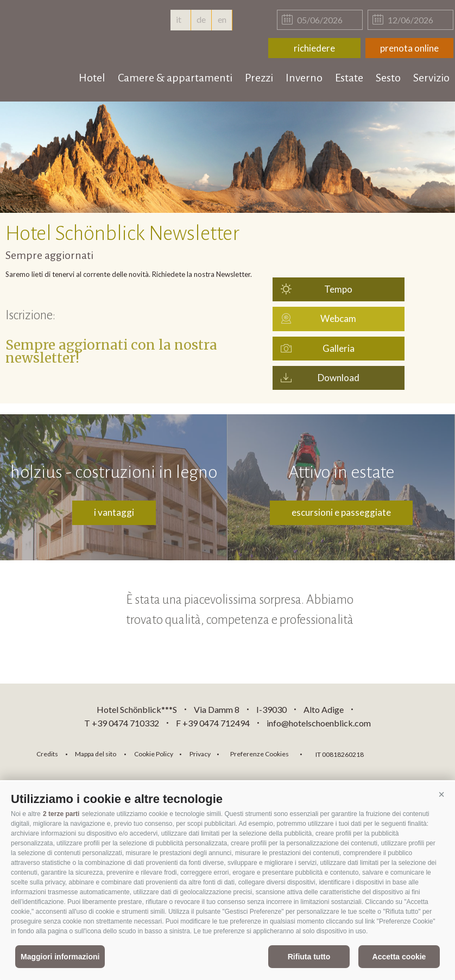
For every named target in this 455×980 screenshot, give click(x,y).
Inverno (304, 78)
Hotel (92, 78)
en (222, 19)
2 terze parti (61, 814)
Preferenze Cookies (260, 754)
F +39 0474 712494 (214, 723)
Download (339, 378)
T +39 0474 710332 (122, 723)
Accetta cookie (399, 957)
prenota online (409, 48)
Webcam (338, 318)
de (201, 19)
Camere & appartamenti (175, 78)
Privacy (200, 754)
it (180, 19)
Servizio (431, 78)
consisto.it (400, 753)
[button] (441, 795)
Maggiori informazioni (60, 957)
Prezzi (259, 78)
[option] (227, 157)
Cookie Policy (154, 754)
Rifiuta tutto (309, 957)
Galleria (339, 348)
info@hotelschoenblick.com (319, 723)
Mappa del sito (96, 754)
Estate (349, 78)
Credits (47, 754)
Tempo (338, 289)
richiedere (314, 48)
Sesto (388, 78)
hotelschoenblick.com (72, 33)
